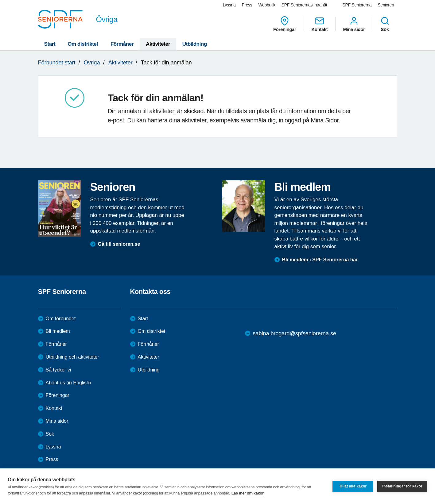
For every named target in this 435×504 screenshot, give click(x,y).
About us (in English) (68, 383)
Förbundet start (57, 63)
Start (50, 44)
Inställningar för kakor (402, 486)
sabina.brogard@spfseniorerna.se (294, 333)
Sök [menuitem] (385, 24)
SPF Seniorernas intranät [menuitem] (304, 5)
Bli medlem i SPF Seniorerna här (320, 260)
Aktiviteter (158, 44)
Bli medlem (58, 331)
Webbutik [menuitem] (267, 5)
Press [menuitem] (247, 5)
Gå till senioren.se (119, 244)
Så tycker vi (58, 370)
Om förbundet (61, 319)
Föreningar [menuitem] (285, 24)
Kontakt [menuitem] (319, 24)
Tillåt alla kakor (353, 486)
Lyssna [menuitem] (229, 5)
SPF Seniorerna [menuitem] (357, 5)
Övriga (92, 63)
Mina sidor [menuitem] (354, 24)
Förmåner (122, 44)
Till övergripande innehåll (0, 0)
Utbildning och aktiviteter (72, 357)
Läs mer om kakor (248, 493)
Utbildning (195, 44)
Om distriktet (83, 44)
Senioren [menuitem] (386, 5)
